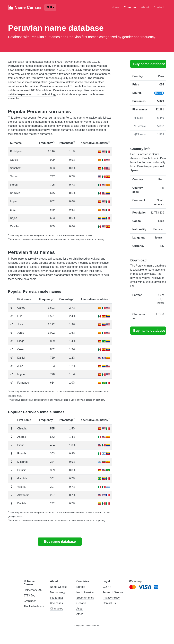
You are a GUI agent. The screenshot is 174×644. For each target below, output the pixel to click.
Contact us (109, 603)
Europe (81, 587)
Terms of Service (113, 592)
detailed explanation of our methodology (32, 94)
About (145, 7)
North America (85, 592)
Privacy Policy (111, 598)
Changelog (56, 609)
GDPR (107, 587)
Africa (80, 614)
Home (115, 7)
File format (56, 598)
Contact (159, 7)
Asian (80, 609)
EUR (49, 7)
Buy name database (60, 542)
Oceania (81, 603)
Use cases (56, 603)
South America (85, 598)
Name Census (25, 8)
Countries (130, 7)
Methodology (58, 592)
